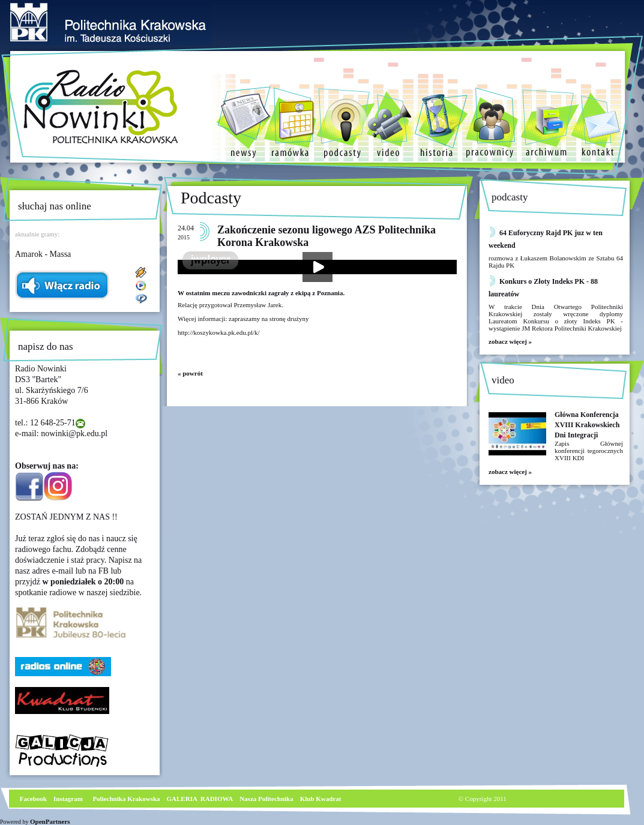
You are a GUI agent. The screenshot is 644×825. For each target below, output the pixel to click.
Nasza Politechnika (266, 799)
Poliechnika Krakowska (127, 799)
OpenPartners (50, 821)
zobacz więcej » (510, 341)
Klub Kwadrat (321, 799)
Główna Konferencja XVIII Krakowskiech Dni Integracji (587, 425)
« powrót (190, 373)
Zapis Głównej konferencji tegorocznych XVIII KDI (589, 451)
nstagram (69, 799)
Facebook (32, 799)
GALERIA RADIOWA (200, 799)
